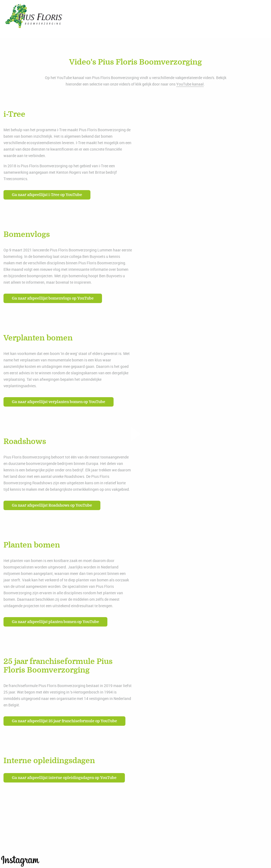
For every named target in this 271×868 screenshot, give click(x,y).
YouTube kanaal (190, 84)
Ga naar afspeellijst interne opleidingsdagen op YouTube (64, 778)
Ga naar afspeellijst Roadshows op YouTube (52, 505)
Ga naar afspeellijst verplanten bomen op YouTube (59, 402)
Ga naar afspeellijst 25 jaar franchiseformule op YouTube (64, 721)
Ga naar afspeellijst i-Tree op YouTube (47, 195)
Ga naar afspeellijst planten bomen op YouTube (55, 622)
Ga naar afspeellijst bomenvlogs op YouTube (53, 298)
